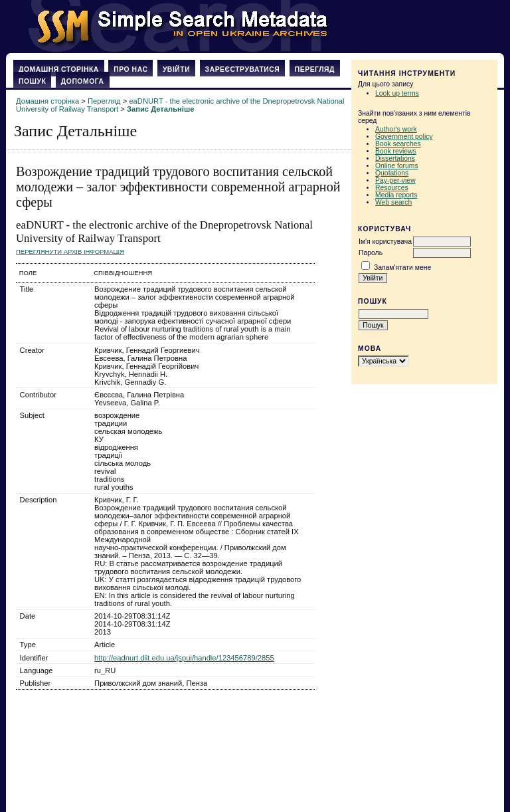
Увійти (176, 69)
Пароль (371, 253)
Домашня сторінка (59, 69)
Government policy (404, 137)
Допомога (83, 81)
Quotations (392, 173)
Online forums (397, 166)
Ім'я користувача (385, 242)
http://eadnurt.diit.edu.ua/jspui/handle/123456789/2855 (184, 658)
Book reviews (396, 151)
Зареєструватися (243, 69)
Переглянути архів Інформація (70, 252)
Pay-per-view (395, 180)
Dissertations (395, 158)
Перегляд (315, 69)
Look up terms (397, 93)
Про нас (130, 69)
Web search (393, 202)
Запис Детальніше (160, 109)
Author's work (396, 129)
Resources (392, 188)
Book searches (398, 144)
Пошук (32, 81)
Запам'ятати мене (402, 267)
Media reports (396, 195)
